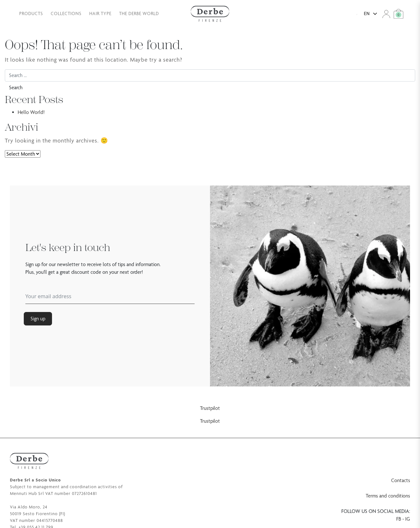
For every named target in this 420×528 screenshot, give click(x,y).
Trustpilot (210, 408)
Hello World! (31, 112)
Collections (66, 13)
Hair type (100, 13)
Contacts (401, 480)
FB (399, 519)
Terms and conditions (388, 496)
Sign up (38, 319)
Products (31, 13)
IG (408, 519)
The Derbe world (139, 13)
